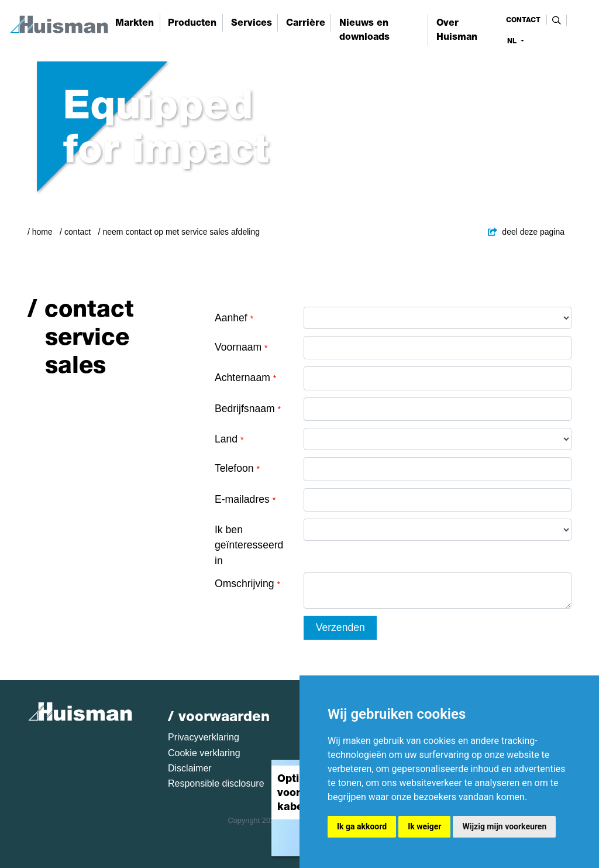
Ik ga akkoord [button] (362, 826)
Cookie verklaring (204, 753)
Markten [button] (135, 23)
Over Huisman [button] (457, 30)
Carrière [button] (306, 23)
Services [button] (252, 23)
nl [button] (513, 41)
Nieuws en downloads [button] (364, 30)
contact (523, 20)
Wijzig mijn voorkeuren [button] (504, 826)
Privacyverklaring (204, 737)
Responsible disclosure (216, 783)
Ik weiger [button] (424, 826)
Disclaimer (190, 768)
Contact (78, 232)
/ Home (40, 232)
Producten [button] (192, 23)
